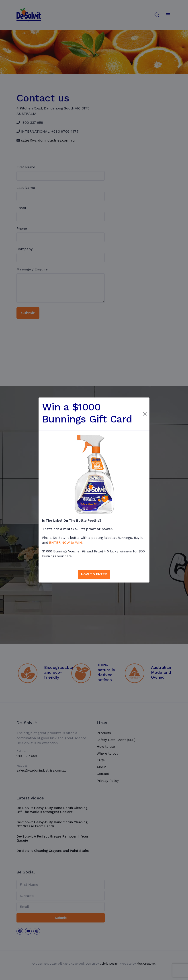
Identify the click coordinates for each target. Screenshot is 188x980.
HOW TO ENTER (94, 574)
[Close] (145, 414)
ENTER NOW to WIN (65, 543)
